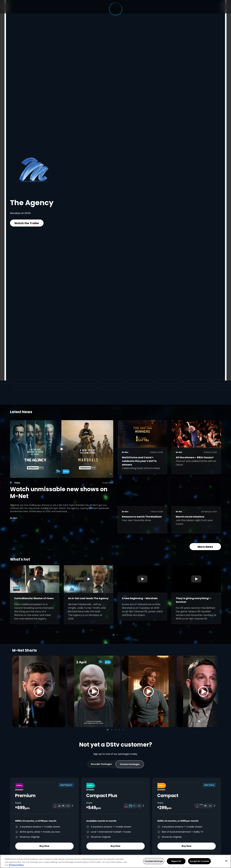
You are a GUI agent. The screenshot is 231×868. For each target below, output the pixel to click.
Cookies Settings (154, 861)
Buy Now (45, 846)
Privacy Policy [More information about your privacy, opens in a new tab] (16, 865)
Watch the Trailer (27, 223)
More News (205, 547)
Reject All (176, 861)
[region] (115, 861)
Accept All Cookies (199, 861)
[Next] (215, 691)
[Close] (226, 861)
